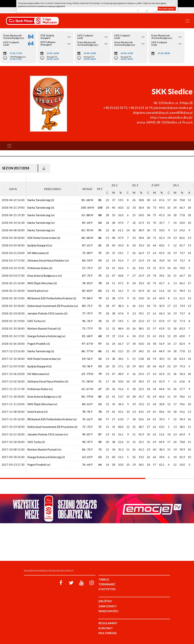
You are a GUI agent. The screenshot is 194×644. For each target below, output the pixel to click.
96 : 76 (86, 321)
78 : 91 (86, 412)
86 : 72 (86, 449)
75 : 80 (86, 253)
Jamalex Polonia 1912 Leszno (45, 313)
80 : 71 (86, 306)
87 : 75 (86, 275)
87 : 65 (86, 245)
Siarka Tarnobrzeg (39, 200)
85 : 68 (86, 200)
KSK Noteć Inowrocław (42, 238)
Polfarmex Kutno (38, 268)
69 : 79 (86, 374)
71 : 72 (86, 427)
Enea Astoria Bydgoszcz (42, 275)
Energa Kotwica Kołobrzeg (44, 336)
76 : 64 (86, 464)
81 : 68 (86, 336)
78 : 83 (86, 283)
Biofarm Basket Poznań (42, 328)
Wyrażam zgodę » (167, 9)
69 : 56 (86, 359)
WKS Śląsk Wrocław (40, 283)
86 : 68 (86, 238)
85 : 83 (86, 291)
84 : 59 (86, 260)
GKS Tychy (34, 321)
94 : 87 (86, 434)
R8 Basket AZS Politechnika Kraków (50, 298)
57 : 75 (86, 268)
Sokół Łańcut (35, 291)
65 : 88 (86, 215)
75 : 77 (86, 328)
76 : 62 (86, 419)
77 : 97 (86, 313)
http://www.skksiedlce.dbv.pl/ (171, 117)
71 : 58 (86, 381)
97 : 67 (86, 344)
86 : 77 (86, 351)
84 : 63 (86, 404)
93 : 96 (86, 366)
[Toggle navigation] (188, 21)
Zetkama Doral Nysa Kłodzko (46, 260)
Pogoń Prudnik (37, 344)
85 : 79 (86, 396)
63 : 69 (86, 457)
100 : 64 (86, 207)
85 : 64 (86, 223)
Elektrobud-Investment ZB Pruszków (50, 306)
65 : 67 (86, 389)
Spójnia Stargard (37, 245)
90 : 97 (86, 442)
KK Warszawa (36, 253)
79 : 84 (86, 298)
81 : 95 (86, 230)
